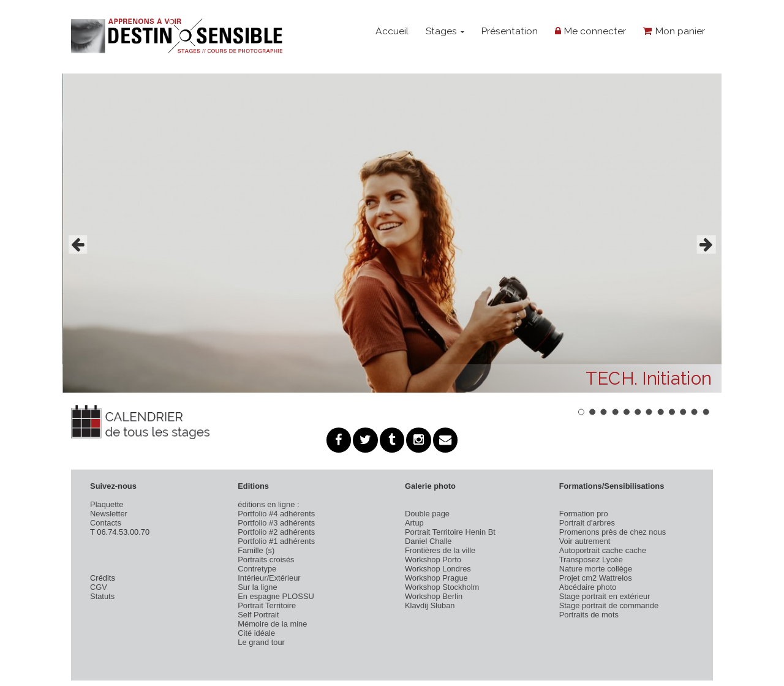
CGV (99, 587)
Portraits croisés (266, 560)
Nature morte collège (596, 569)
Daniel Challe (428, 541)
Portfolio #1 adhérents (276, 541)
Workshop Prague (436, 578)
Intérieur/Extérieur (269, 578)
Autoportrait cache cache (603, 550)
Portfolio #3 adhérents (276, 523)
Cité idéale (256, 633)
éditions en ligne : (268, 504)
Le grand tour (261, 642)
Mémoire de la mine (272, 624)
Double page (427, 514)
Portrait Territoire (267, 605)
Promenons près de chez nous (613, 532)
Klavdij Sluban (430, 605)
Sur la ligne (257, 587)
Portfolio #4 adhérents (276, 514)
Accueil (392, 31)
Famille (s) (256, 550)
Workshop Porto (433, 560)
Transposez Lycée (591, 560)
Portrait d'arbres (587, 523)
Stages (445, 31)
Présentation (509, 31)
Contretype (257, 569)
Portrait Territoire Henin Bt (450, 532)
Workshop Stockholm (442, 587)
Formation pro (584, 514)
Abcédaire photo (588, 587)
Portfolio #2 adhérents (276, 532)
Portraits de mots (589, 615)
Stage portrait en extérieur (605, 596)
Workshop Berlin (434, 596)
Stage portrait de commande (609, 605)
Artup (414, 523)
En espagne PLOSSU (276, 596)
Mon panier (674, 31)
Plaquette (107, 504)
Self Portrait (258, 615)
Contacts (106, 523)
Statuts (102, 596)
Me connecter (590, 31)
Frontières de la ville (440, 550)
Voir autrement (585, 541)
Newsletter (109, 514)
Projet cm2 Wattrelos (596, 578)
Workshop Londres (438, 569)
